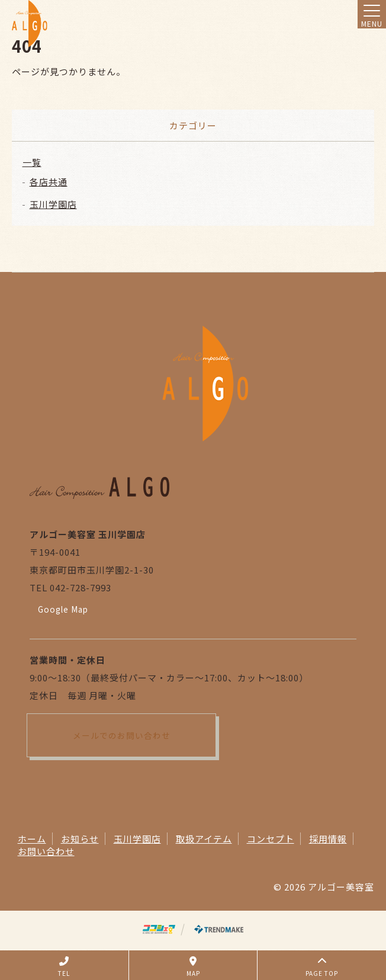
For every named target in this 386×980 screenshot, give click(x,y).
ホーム (32, 839)
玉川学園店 (53, 204)
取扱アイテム (204, 839)
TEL (64, 967)
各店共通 (49, 182)
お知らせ (80, 839)
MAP (193, 967)
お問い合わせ (46, 851)
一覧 (32, 162)
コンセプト (271, 839)
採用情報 (328, 839)
